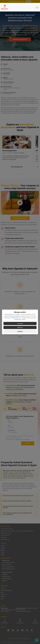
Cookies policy (15, 318)
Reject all (20, 327)
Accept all (20, 323)
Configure (20, 331)
